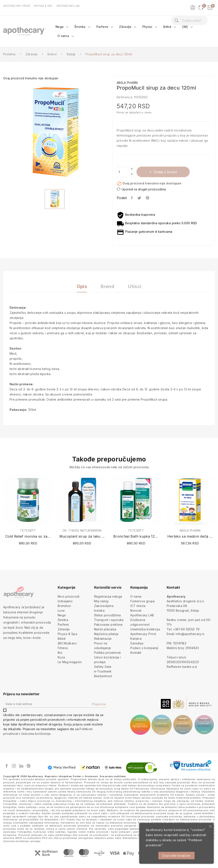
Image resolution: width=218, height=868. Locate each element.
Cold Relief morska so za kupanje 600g (28, 536)
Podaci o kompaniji (144, 648)
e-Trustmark (103, 671)
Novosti (136, 610)
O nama (136, 596)
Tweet (140, 198)
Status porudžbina (108, 615)
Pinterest (148, 198)
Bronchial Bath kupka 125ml (136, 536)
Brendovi (64, 606)
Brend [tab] (108, 286)
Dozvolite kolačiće (176, 856)
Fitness (63, 648)
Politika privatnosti (108, 653)
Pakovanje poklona (108, 625)
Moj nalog (101, 601)
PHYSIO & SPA (43, 6)
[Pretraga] (189, 21)
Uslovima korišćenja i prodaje (22, 841)
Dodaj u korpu (165, 172)
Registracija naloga (108, 596)
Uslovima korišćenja (36, 734)
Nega (62, 615)
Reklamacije (103, 639)
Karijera (136, 639)
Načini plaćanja (105, 629)
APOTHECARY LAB (68, 6)
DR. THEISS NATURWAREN (82, 531)
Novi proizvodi (69, 596)
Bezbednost (103, 676)
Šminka (63, 620)
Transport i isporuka (109, 620)
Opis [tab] (82, 286)
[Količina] (123, 172)
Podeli (132, 198)
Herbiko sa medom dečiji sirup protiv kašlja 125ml (190, 536)
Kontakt (136, 653)
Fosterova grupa (142, 601)
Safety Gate (103, 667)
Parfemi (63, 625)
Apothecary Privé (143, 634)
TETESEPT (28, 531)
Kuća (61, 657)
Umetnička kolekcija (145, 629)
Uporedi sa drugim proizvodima (141, 189)
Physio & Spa (67, 634)
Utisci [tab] (135, 286)
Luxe (61, 610)
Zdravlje (64, 629)
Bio (60, 653)
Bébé (62, 639)
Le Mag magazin (70, 662)
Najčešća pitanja (106, 634)
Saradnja (137, 643)
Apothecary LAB (142, 615)
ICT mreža (138, 606)
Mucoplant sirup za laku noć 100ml (82, 536)
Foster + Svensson (85, 776)
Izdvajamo (65, 601)
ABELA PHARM (190, 531)
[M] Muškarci (67, 643)
